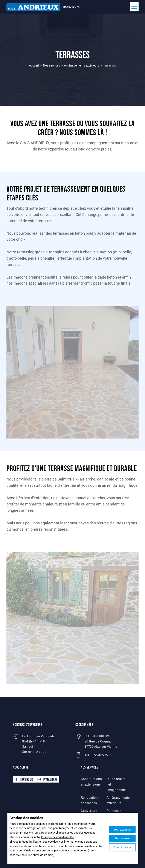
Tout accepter (122, 830)
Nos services (51, 65)
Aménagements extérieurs (82, 65)
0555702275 (71, 7)
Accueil (34, 65)
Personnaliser (122, 847)
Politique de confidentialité (58, 837)
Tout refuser (122, 838)
